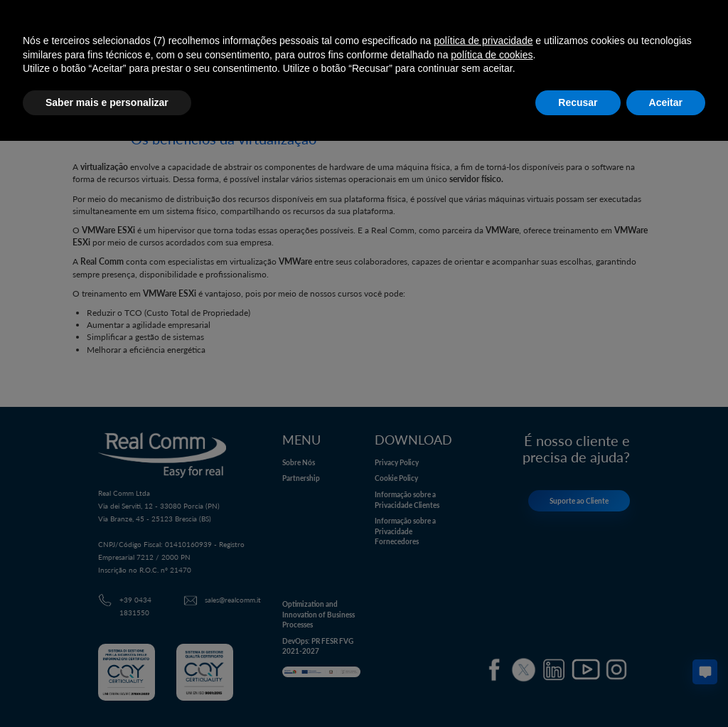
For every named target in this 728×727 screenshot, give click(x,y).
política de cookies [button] (492, 55)
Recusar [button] (578, 102)
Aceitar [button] (666, 102)
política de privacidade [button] (483, 41)
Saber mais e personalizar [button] (107, 102)
